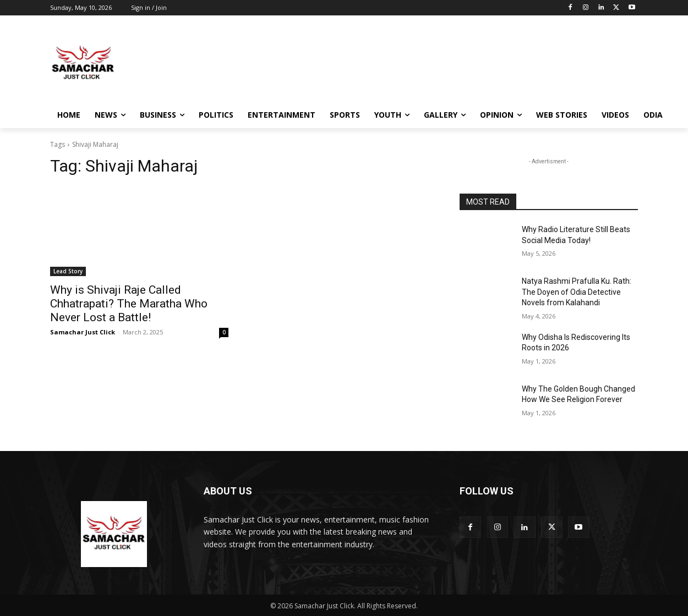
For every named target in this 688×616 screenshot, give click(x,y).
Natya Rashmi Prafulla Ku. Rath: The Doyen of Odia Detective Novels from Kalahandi (577, 292)
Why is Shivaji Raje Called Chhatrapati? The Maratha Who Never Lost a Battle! (129, 304)
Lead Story (68, 271)
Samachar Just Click (83, 332)
